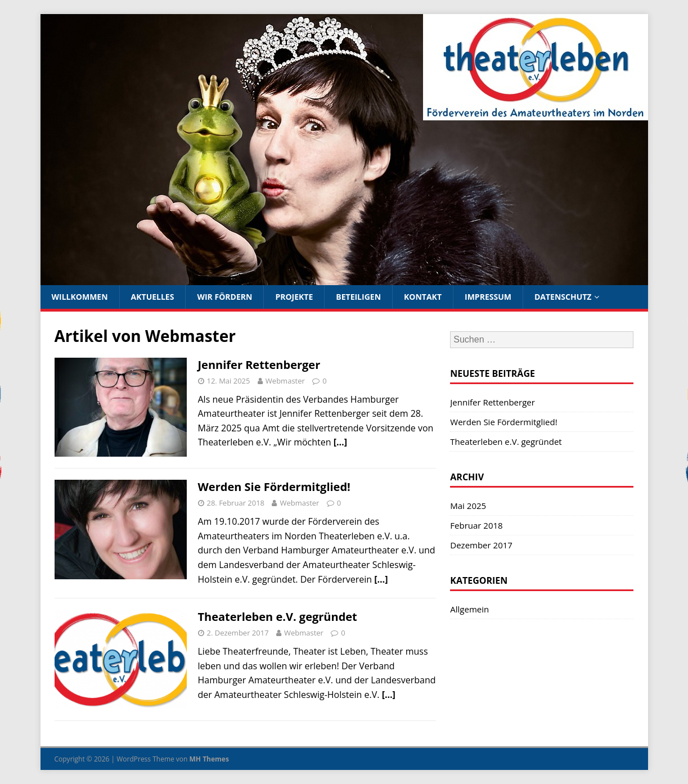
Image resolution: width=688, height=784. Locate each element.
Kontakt (423, 297)
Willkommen (80, 297)
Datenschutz (563, 297)
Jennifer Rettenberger (259, 365)
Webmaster (285, 381)
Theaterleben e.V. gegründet (278, 617)
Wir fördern (224, 297)
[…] (340, 442)
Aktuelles (153, 297)
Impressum (488, 297)
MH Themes (209, 759)
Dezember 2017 (481, 545)
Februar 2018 (476, 525)
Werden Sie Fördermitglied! (274, 487)
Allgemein (469, 609)
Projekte (294, 297)
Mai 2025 (468, 506)
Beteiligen (358, 297)
